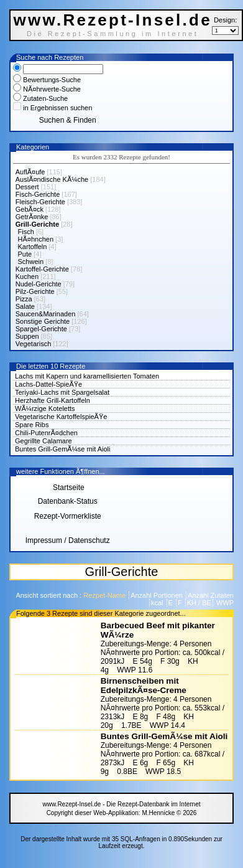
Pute (25, 254)
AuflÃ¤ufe (30, 172)
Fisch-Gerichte (38, 194)
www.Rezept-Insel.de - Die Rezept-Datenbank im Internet (121, 804)
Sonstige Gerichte (43, 321)
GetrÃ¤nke (32, 217)
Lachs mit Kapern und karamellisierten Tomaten (87, 376)
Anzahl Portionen (158, 595)
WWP (224, 603)
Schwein (31, 262)
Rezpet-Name (105, 595)
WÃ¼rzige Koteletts (45, 408)
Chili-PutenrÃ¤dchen (46, 433)
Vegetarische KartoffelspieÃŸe (61, 417)
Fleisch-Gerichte (40, 202)
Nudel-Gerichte (39, 284)
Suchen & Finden (68, 120)
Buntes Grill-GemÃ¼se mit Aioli (62, 449)
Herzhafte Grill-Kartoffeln (53, 400)
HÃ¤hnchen (36, 239)
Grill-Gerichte (37, 224)
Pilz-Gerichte (35, 291)
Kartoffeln (33, 247)
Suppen (27, 336)
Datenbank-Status (68, 501)
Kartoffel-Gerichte (42, 269)
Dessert (27, 187)
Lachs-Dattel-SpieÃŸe (48, 384)
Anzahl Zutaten (211, 595)
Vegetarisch (33, 344)
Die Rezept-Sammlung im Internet (113, 34)
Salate (25, 306)
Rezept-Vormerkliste (68, 516)
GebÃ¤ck (30, 209)
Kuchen (27, 276)
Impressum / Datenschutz (68, 540)
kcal (158, 603)
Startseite (68, 488)
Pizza (24, 299)
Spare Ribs (32, 425)
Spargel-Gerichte (41, 329)
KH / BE (199, 603)
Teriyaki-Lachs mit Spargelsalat (62, 392)
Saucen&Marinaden (46, 314)
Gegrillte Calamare (44, 441)
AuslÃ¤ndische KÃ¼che (52, 179)
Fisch (26, 232)
